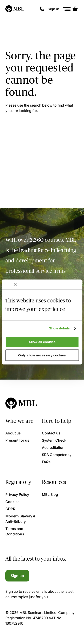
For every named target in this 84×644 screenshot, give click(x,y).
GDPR (10, 509)
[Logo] (15, 9)
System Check (54, 440)
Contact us (51, 433)
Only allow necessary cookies (42, 355)
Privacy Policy (17, 494)
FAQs (46, 462)
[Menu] (67, 9)
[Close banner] (15, 284)
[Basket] (75, 9)
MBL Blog (50, 494)
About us (13, 433)
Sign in (54, 9)
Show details (59, 328)
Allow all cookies (42, 342)
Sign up (17, 576)
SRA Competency (57, 455)
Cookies (12, 502)
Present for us (17, 440)
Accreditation (53, 447)
